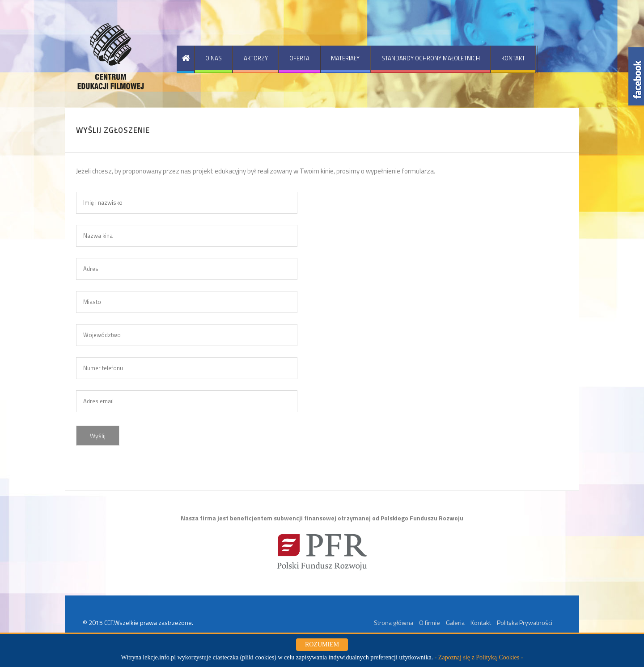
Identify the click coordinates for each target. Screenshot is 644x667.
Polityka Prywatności (525, 623)
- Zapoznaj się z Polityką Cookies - (479, 657)
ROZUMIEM (322, 644)
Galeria (455, 623)
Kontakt (481, 623)
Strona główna (394, 623)
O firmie (430, 623)
